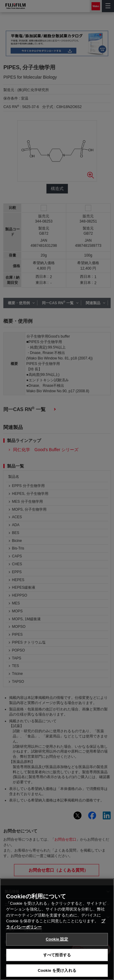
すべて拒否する (57, 955)
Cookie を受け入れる (57, 970)
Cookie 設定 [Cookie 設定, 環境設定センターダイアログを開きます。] (57, 939)
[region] (57, 929)
